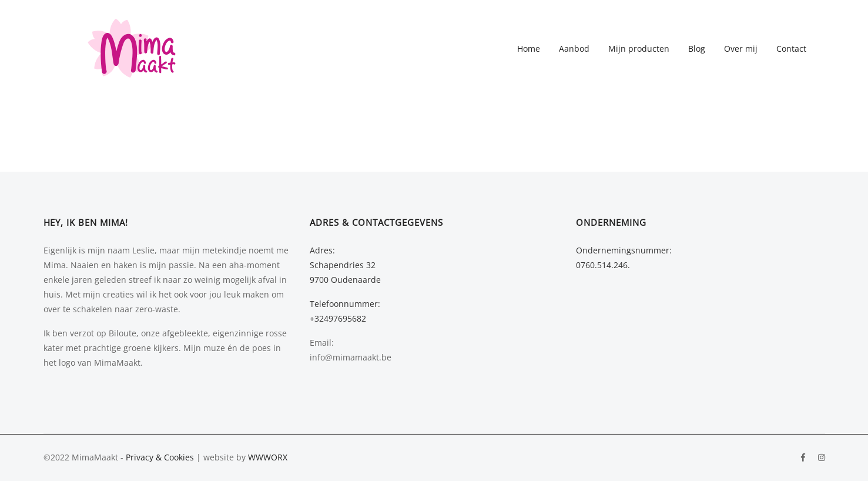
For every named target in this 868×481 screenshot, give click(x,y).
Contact (791, 49)
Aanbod (574, 49)
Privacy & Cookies (160, 457)
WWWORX (268, 457)
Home (529, 49)
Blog (697, 49)
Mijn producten (639, 49)
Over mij (741, 49)
